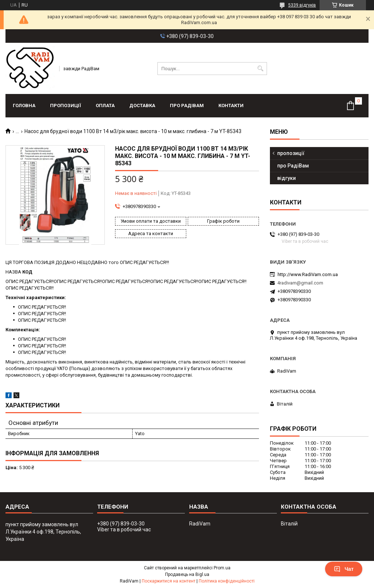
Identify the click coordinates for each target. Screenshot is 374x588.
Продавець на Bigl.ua (187, 574)
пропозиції (66, 105)
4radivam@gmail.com (300, 283)
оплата (105, 105)
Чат (344, 569)
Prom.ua (222, 568)
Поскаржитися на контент (169, 581)
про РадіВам (187, 105)
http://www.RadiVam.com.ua (308, 274)
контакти (231, 105)
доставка (142, 105)
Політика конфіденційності (227, 581)
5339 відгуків (302, 5)
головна (24, 105)
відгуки (287, 178)
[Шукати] (261, 69)
